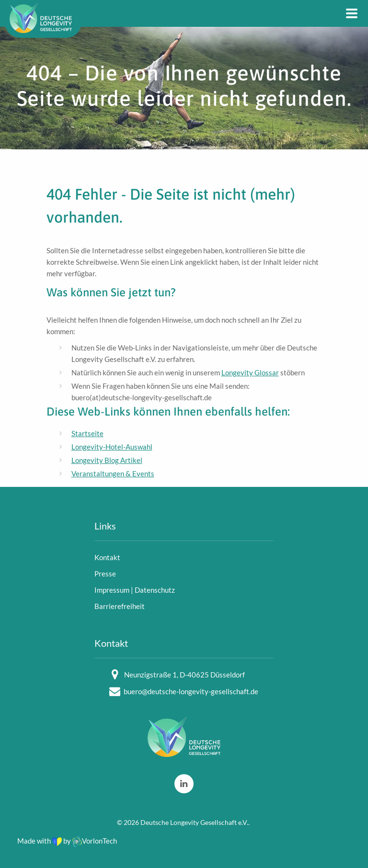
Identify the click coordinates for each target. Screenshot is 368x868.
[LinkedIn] (184, 784)
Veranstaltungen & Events (113, 473)
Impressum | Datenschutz (135, 590)
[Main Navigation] (352, 13)
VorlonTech (95, 841)
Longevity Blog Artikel (107, 460)
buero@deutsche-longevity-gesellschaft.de (191, 691)
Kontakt (107, 557)
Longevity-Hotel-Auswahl (112, 447)
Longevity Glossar (250, 372)
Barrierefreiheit (120, 606)
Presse (105, 574)
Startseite (87, 433)
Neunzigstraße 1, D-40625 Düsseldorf (184, 675)
